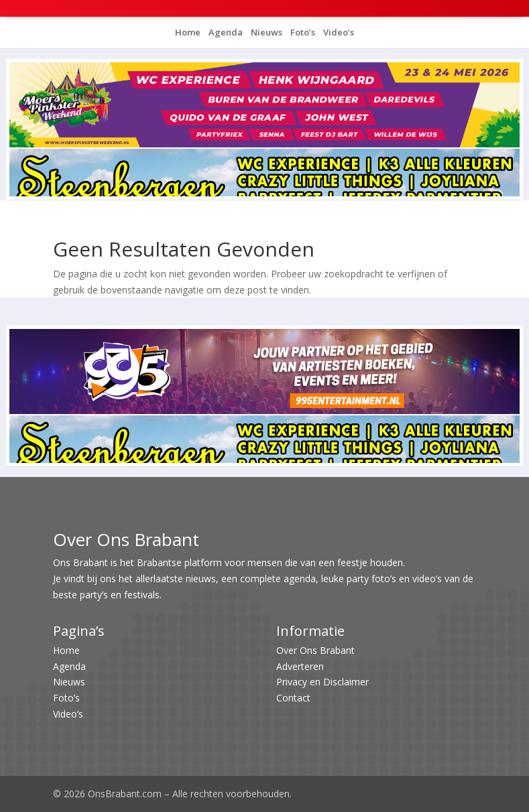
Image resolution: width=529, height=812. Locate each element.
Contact (293, 698)
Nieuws (266, 32)
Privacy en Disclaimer (322, 682)
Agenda (225, 32)
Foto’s (302, 32)
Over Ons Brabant (315, 650)
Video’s (338, 32)
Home (188, 32)
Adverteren (300, 666)
